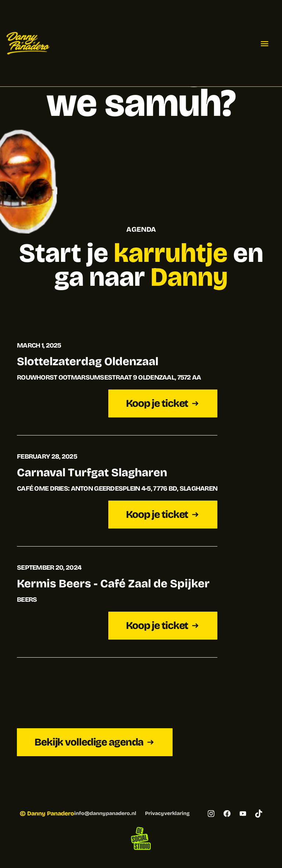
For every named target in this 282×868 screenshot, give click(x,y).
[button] (264, 43)
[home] (28, 43)
